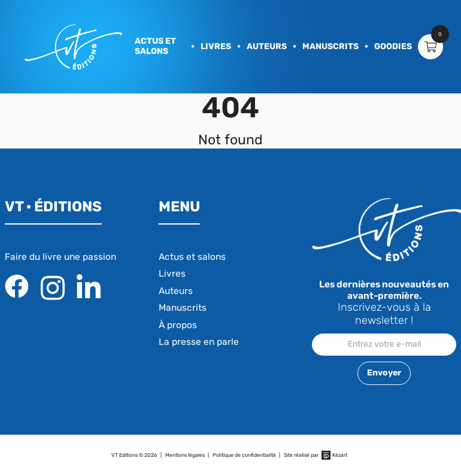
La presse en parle (199, 342)
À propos (178, 325)
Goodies (393, 46)
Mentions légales (185, 455)
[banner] (73, 47)
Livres (216, 46)
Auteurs (267, 46)
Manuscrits (330, 46)
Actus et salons (155, 46)
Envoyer (384, 373)
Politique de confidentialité (244, 455)
